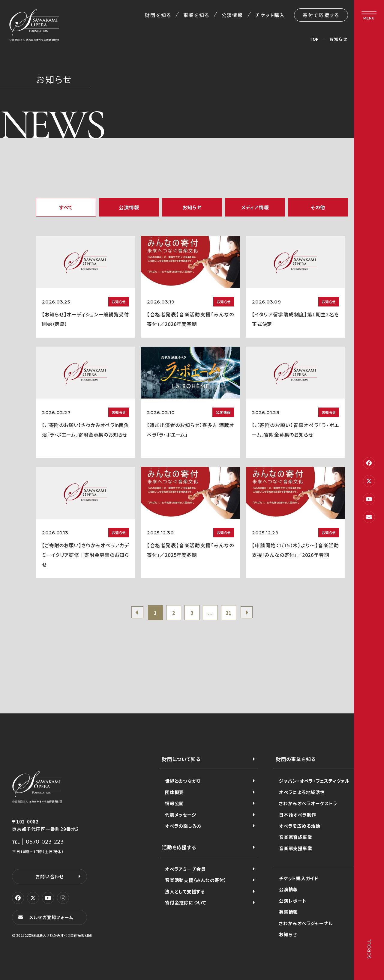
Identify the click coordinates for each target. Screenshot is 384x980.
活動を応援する (179, 847)
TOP (314, 39)
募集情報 (288, 912)
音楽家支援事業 (295, 848)
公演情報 (232, 15)
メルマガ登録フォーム (51, 917)
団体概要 (174, 792)
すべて (66, 207)
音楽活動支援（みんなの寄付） (196, 880)
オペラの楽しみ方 (183, 826)
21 (229, 613)
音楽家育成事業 (295, 837)
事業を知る (196, 15)
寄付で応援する (321, 15)
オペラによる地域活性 (302, 792)
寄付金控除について (186, 902)
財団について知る (181, 759)
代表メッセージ (181, 815)
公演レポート (293, 901)
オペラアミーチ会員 (185, 869)
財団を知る (158, 15)
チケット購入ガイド (299, 878)
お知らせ (192, 207)
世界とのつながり (183, 781)
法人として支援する (185, 891)
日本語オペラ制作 (298, 815)
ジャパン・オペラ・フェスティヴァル (314, 781)
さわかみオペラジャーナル (306, 923)
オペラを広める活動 (300, 826)
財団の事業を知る (296, 759)
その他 (318, 207)
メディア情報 (255, 207)
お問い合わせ (49, 876)
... (210, 613)
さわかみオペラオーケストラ (308, 803)
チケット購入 (270, 15)
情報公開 (174, 803)
